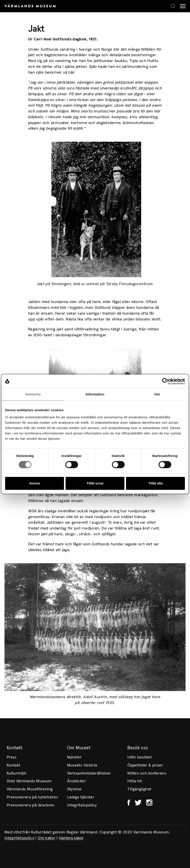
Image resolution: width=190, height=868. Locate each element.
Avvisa (35, 483)
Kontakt (14, 765)
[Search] (173, 6)
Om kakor (46, 838)
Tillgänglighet (139, 789)
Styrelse (74, 789)
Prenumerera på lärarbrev (31, 805)
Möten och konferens (147, 773)
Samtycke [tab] (33, 394)
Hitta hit (135, 781)
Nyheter (74, 757)
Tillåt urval (95, 483)
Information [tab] (95, 394)
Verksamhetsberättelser (89, 773)
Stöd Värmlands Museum (29, 781)
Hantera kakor (71, 838)
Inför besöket (139, 757)
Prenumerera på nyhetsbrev (32, 797)
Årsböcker (76, 781)
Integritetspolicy (82, 805)
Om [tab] (157, 394)
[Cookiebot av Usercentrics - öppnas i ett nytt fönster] (165, 381)
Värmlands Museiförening (30, 789)
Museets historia (82, 765)
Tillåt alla (155, 483)
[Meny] (182, 6)
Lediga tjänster (81, 797)
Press (12, 757)
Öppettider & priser (145, 765)
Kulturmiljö (16, 773)
